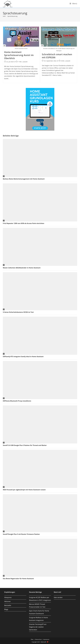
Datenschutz (38, 639)
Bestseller (8, 605)
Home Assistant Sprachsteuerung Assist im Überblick (19, 55)
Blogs (6, 609)
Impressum (46, 639)
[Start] (4, 16)
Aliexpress (8, 597)
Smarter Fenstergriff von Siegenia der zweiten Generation (38, 627)
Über (32, 639)
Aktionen (7, 601)
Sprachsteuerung (12, 16)
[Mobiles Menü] (73, 4)
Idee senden (58, 597)
